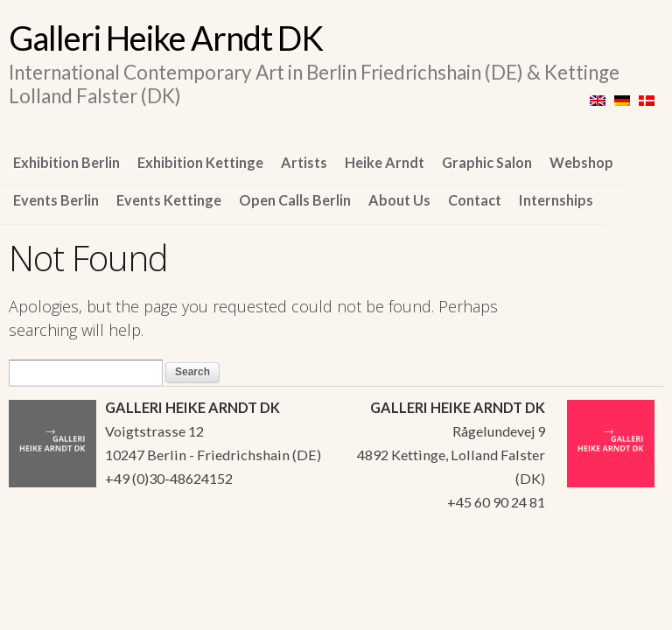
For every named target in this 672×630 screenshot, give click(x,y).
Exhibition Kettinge (200, 162)
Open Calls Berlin (295, 200)
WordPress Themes (630, 561)
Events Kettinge (169, 200)
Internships (556, 200)
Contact (475, 200)
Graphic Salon (487, 162)
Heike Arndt (385, 162)
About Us (399, 200)
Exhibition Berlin (66, 162)
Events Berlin (56, 200)
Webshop (581, 162)
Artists (304, 162)
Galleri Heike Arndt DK (166, 38)
